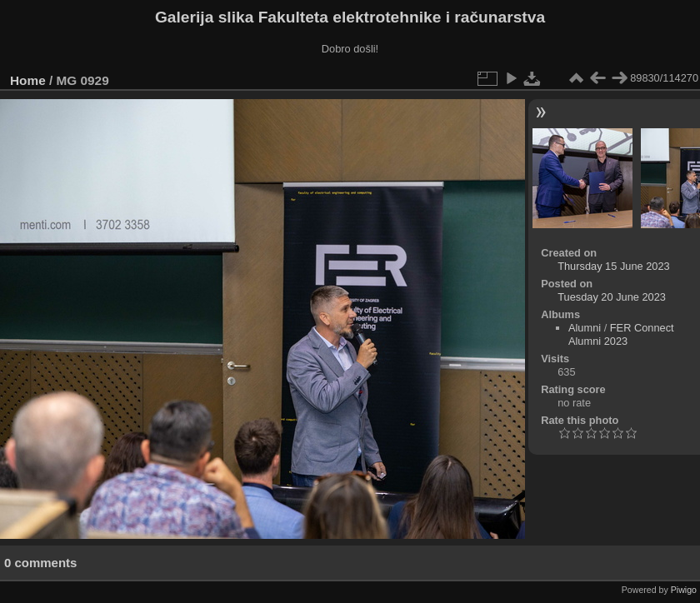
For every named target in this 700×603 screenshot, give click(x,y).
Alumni (585, 328)
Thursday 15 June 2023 (613, 266)
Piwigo (684, 590)
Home (28, 80)
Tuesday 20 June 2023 (612, 297)
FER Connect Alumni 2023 (621, 334)
